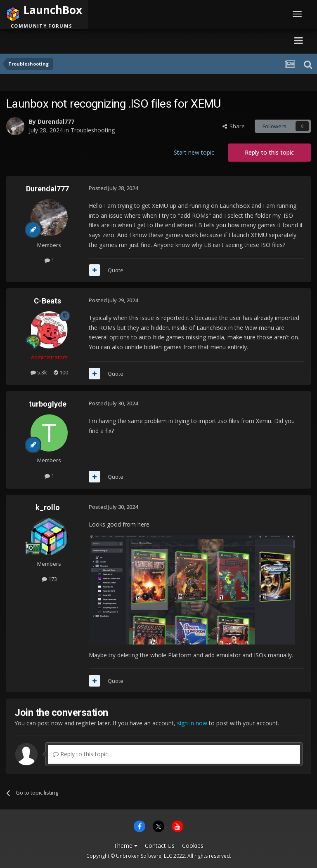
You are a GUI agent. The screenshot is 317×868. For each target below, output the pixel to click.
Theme (125, 846)
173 (49, 579)
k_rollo (48, 507)
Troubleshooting (93, 130)
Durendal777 (56, 121)
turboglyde (48, 404)
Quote (116, 270)
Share (234, 126)
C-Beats (47, 301)
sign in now (192, 723)
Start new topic (194, 152)
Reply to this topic (269, 152)
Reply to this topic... (82, 754)
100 (61, 372)
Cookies (193, 846)
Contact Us (160, 846)
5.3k (39, 372)
